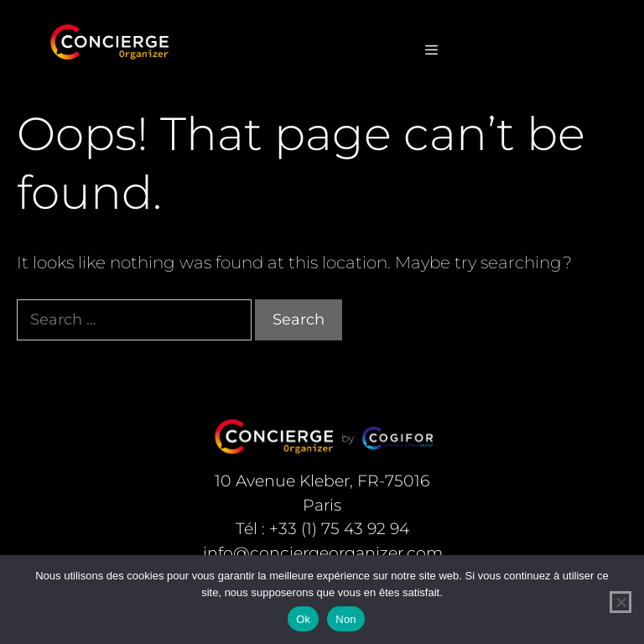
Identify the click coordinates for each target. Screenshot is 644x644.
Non (346, 619)
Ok (303, 619)
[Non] (621, 602)
